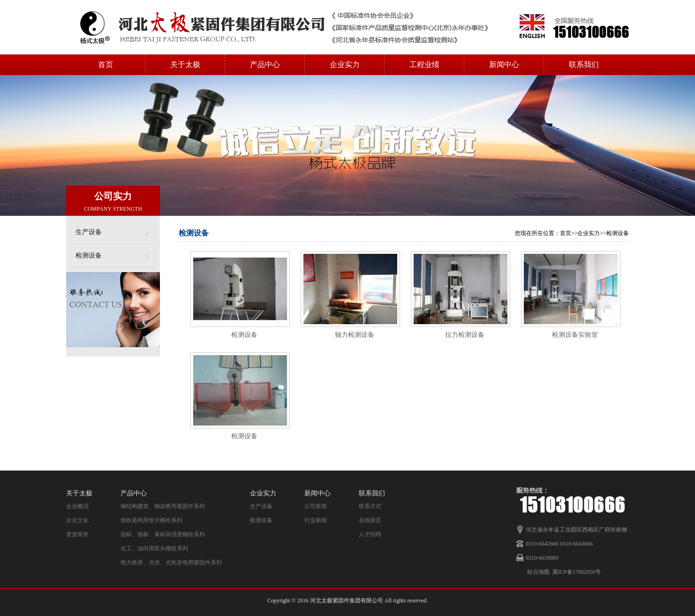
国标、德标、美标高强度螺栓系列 (163, 534)
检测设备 (89, 255)
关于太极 (185, 65)
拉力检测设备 (465, 335)
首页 (106, 65)
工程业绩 (424, 65)
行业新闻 (316, 520)
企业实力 (345, 65)
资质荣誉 (77, 534)
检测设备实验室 (575, 335)
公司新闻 (316, 506)
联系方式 (370, 506)
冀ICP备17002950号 (577, 572)
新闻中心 (504, 65)
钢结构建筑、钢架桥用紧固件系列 (163, 506)
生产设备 (89, 232)
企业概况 (77, 506)
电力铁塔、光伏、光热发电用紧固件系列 (171, 563)
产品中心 (265, 65)
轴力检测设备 (355, 335)
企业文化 (77, 520)
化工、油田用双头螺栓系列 (154, 548)
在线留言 (370, 520)
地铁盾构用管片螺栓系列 (151, 520)
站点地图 (538, 572)
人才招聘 (370, 534)
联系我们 (584, 65)
